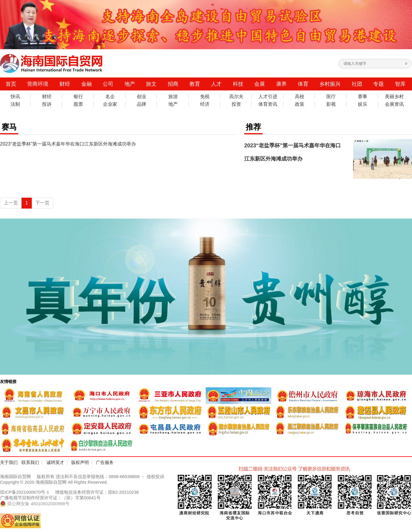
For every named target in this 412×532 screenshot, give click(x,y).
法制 (15, 104)
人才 (216, 84)
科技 (238, 84)
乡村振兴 (330, 84)
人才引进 (268, 97)
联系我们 (30, 462)
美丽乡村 (394, 97)
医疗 (331, 97)
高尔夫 (236, 97)
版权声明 (80, 462)
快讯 (15, 97)
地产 (130, 84)
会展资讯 (394, 104)
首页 (11, 84)
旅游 (173, 97)
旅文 (151, 84)
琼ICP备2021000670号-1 (25, 492)
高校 (300, 97)
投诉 (47, 104)
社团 (357, 84)
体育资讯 (268, 104)
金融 (87, 84)
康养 (281, 84)
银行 (78, 97)
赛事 (363, 97)
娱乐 (363, 104)
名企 (110, 97)
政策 (300, 104)
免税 (205, 97)
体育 (303, 84)
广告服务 (105, 462)
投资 (236, 104)
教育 (195, 84)
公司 (108, 84)
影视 (331, 104)
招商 (173, 84)
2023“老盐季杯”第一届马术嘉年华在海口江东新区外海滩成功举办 (68, 144)
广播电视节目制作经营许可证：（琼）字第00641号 (50, 498)
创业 (142, 97)
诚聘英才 (55, 462)
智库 (400, 84)
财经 (65, 84)
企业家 (110, 104)
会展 (260, 84)
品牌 (142, 104)
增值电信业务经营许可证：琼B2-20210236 (97, 492)
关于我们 (9, 462)
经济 (205, 104)
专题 (378, 84)
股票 (78, 104)
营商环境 (38, 84)
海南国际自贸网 (15, 476)
